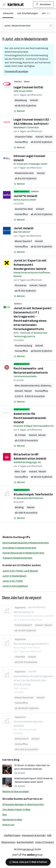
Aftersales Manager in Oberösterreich (23, 804)
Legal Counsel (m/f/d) (28, 87)
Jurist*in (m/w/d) (25, 196)
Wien (30, 137)
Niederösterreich (36, 39)
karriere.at (35, 799)
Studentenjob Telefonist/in (33, 494)
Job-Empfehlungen (27, 13)
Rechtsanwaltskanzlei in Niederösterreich (26, 543)
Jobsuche (8, 13)
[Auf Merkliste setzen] (19, 111)
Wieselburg (21, 100)
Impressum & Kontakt (34, 835)
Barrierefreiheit (25, 842)
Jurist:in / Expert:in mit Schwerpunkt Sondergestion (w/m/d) (30, 265)
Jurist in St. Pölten (13, 581)
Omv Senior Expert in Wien (16, 809)
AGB (49, 835)
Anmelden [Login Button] (43, 4)
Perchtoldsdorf (23, 625)
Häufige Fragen (12, 835)
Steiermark (47, 386)
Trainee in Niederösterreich (17, 558)
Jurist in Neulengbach (14, 576)
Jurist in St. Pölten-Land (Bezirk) (20, 571)
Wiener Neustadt (24, 697)
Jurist (9, 39)
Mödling (19, 507)
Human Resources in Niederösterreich (23, 553)
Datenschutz (8, 842)
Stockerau (21, 285)
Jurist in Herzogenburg (15, 586)
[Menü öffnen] (4, 4)
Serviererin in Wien (12, 820)
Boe (5, 815)
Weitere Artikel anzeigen (16, 792)
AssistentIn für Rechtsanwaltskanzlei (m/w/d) (30, 418)
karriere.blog (11, 760)
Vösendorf (21, 137)
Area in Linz (8, 825)
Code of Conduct (45, 842)
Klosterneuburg (23, 346)
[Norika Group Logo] (28, 855)
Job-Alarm (47, 13)
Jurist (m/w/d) (23, 228)
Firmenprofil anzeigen (16, 71)
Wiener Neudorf (23, 241)
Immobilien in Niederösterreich (19, 548)
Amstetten (21, 209)
